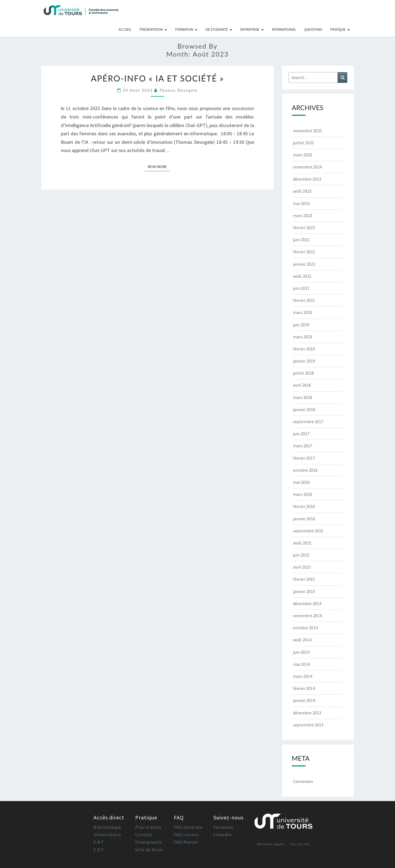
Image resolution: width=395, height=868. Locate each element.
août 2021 (302, 276)
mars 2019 (303, 337)
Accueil (125, 30)
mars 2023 (303, 215)
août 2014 (302, 640)
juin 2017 (301, 434)
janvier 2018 (304, 409)
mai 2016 (301, 482)
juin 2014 (301, 652)
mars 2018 (303, 397)
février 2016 (304, 506)
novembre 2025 (307, 131)
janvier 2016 (304, 519)
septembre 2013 (308, 725)
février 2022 (304, 252)
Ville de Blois (149, 850)
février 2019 (304, 349)
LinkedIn (223, 835)
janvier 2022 (304, 264)
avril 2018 (302, 385)
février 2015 (304, 579)
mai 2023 (301, 203)
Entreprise (250, 30)
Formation (184, 30)
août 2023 (302, 191)
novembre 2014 (307, 616)
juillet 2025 (303, 143)
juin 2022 (301, 240)
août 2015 (302, 543)
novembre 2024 (307, 167)
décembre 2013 (307, 713)
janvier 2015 (304, 591)
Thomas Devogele (179, 90)
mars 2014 (303, 676)
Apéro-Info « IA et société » (157, 78)
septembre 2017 (308, 422)
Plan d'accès (148, 827)
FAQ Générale (188, 827)
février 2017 (304, 458)
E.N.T (99, 842)
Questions (313, 30)
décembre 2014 (307, 603)
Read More (159, 166)
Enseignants (149, 842)
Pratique (338, 30)
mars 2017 (303, 446)
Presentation (151, 30)
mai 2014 (301, 664)
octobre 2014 (305, 628)
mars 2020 (303, 312)
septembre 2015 (308, 531)
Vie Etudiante (217, 30)
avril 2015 (302, 567)
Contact (144, 835)
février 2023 (304, 227)
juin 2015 (301, 555)
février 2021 (304, 300)
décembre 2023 (307, 179)
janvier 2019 (304, 361)
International (284, 30)
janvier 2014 (304, 700)
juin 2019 (301, 325)
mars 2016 (303, 494)
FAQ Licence (187, 835)
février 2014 (304, 688)
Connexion (303, 781)
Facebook (223, 827)
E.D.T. (99, 850)
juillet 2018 (303, 373)
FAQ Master (186, 842)
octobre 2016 (305, 470)
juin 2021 (301, 288)
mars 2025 (303, 155)
